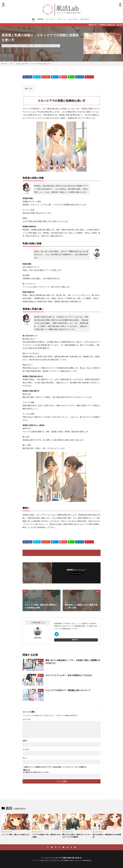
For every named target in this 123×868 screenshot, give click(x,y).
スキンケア (37, 46)
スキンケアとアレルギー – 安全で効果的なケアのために (69, 675)
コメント (26, 719)
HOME (5, 64)
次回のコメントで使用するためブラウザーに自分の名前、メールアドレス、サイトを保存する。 (56, 767)
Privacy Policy (73, 19)
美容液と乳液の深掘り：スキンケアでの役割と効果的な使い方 (34, 64)
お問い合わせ (85, 19)
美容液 (46, 46)
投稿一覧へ (75, 640)
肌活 (33, 19)
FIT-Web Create (67, 860)
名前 (25, 741)
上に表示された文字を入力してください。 (37, 772)
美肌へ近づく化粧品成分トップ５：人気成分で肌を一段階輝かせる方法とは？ (73, 662)
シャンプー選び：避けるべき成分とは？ (16, 834)
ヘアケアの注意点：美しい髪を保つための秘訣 (46, 836)
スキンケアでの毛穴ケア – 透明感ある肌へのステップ (68, 690)
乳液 (42, 46)
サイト (25, 758)
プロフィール (61, 19)
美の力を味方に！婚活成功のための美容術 (107, 836)
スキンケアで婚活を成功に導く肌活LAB (68, 858)
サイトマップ (50, 19)
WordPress (87, 860)
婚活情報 (40, 19)
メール (26, 749)
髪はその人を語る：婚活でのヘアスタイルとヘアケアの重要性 (77, 836)
